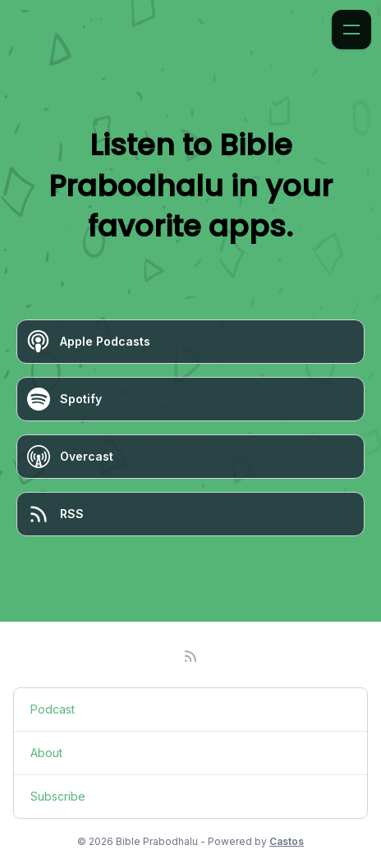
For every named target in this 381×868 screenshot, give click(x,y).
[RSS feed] (190, 656)
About (46, 753)
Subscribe (58, 796)
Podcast (53, 709)
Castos (287, 841)
